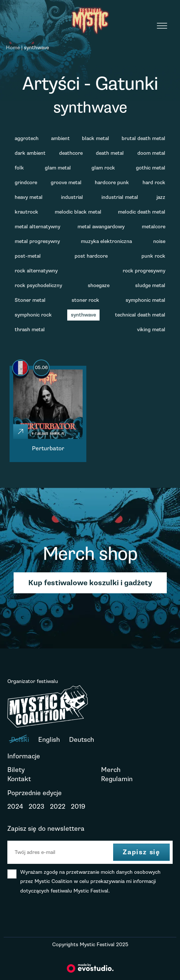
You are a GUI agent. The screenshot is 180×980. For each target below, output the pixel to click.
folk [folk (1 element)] (19, 168)
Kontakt (19, 779)
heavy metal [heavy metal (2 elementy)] (29, 197)
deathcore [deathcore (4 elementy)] (71, 153)
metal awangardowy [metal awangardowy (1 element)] (101, 227)
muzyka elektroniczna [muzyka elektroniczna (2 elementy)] (106, 241)
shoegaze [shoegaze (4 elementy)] (99, 285)
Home (13, 48)
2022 (58, 806)
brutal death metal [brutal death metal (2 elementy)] (143, 138)
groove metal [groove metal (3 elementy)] (66, 183)
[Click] (21, 432)
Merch (111, 770)
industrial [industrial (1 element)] (72, 197)
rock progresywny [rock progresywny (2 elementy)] (144, 271)
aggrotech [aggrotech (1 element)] (27, 138)
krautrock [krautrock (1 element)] (26, 212)
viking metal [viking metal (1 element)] (151, 330)
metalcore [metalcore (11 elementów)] (154, 227)
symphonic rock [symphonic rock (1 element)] (33, 315)
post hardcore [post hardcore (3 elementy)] (91, 256)
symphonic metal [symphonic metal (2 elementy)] (145, 300)
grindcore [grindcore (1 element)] (26, 183)
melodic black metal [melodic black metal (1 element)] (78, 212)
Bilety (16, 770)
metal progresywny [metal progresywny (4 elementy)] (37, 241)
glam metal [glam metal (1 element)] (58, 168)
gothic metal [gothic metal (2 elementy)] (151, 168)
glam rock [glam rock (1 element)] (103, 168)
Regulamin (117, 779)
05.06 (41, 368)
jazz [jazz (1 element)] (161, 197)
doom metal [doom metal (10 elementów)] (151, 153)
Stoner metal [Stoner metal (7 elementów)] (30, 300)
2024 (15, 806)
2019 (78, 806)
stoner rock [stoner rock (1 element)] (85, 300)
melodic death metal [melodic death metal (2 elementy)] (142, 212)
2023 (37, 806)
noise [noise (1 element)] (159, 241)
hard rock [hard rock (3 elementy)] (154, 183)
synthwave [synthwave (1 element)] (83, 315)
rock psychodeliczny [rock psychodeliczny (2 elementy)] (38, 285)
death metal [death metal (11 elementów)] (110, 153)
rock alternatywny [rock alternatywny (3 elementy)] (36, 271)
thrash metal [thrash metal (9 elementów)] (30, 330)
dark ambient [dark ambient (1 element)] (30, 153)
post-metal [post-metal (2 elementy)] (28, 256)
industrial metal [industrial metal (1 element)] (120, 197)
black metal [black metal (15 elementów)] (96, 138)
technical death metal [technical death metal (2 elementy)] (140, 315)
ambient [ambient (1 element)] (60, 138)
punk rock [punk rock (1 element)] (153, 256)
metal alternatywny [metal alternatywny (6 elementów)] (37, 227)
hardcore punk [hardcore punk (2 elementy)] (112, 183)
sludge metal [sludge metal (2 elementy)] (150, 285)
